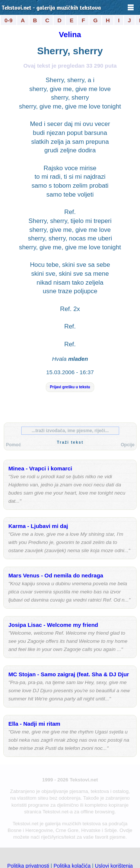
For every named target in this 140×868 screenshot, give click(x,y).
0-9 (9, 20)
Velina (70, 34)
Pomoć (13, 445)
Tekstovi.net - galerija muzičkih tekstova (51, 8)
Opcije (128, 445)
